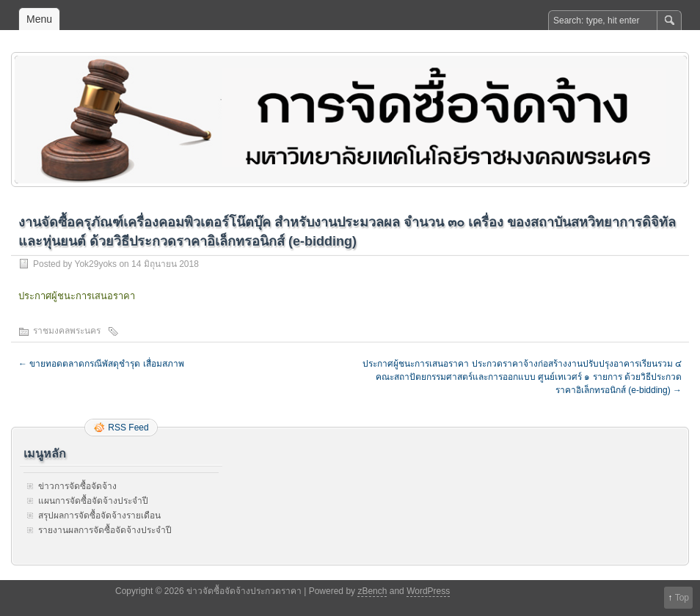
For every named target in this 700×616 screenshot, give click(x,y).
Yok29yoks (95, 264)
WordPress (428, 591)
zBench (372, 591)
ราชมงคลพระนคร (67, 331)
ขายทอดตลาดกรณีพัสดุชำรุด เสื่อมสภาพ (101, 364)
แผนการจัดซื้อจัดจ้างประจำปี (93, 501)
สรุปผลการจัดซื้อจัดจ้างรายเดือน (99, 516)
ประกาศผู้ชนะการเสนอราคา (77, 296)
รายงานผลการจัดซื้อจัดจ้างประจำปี (105, 530)
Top (682, 598)
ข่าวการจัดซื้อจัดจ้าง (77, 486)
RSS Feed (128, 428)
